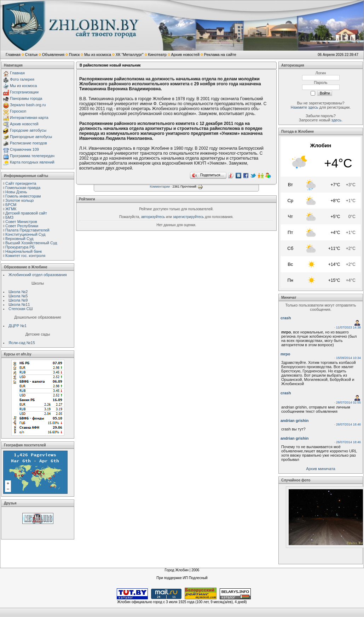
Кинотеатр (157, 55)
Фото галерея (22, 79)
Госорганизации (24, 92)
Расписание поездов (28, 143)
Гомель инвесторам (23, 196)
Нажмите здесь (305, 107)
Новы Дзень (16, 192)
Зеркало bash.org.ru (28, 105)
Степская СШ (21, 309)
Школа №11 (19, 304)
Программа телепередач (32, 156)
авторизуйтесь (153, 217)
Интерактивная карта (29, 118)
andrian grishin (294, 421)
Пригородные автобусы (31, 137)
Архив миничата (320, 469)
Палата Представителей (27, 230)
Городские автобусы (28, 130)
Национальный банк (24, 251)
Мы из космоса (98, 55)
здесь (337, 120)
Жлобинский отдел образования (38, 275)
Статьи (31, 55)
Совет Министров (21, 222)
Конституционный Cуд (25, 234)
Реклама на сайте (220, 55)
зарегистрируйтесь (189, 217)
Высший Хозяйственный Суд (31, 243)
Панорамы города (26, 98)
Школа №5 (18, 296)
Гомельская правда (23, 188)
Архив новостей (185, 55)
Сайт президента (21, 183)
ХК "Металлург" (130, 55)
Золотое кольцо (19, 200)
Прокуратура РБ (20, 247)
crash (286, 318)
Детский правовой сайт (26, 213)
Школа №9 (18, 300)
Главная (13, 55)
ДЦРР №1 (18, 326)
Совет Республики (22, 226)
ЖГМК (11, 209)
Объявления (53, 55)
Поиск (74, 55)
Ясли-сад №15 (22, 343)
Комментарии (160, 187)
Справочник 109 (24, 149)
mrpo (285, 354)
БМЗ (9, 217)
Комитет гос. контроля (25, 256)
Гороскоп (18, 111)
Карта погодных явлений (32, 162)
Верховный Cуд (19, 239)
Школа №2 (18, 292)
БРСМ (11, 205)
